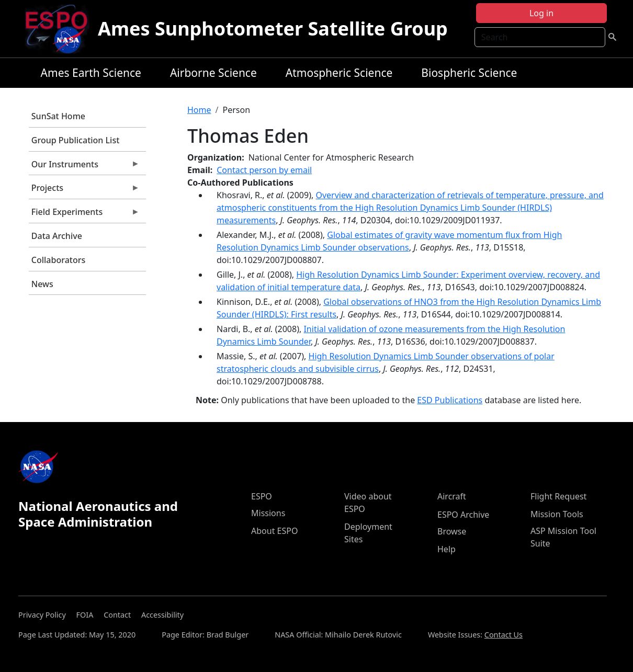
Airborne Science (213, 73)
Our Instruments (84, 167)
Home (199, 110)
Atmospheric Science (339, 73)
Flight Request (558, 496)
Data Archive (57, 236)
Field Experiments (84, 214)
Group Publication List (76, 140)
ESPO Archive (463, 515)
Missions (268, 513)
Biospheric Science (469, 73)
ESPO (262, 496)
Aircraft (452, 496)
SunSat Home (58, 116)
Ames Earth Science (91, 73)
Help (447, 549)
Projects (84, 190)
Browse (452, 531)
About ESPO (274, 531)
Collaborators (58, 260)
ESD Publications (450, 400)
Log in (541, 13)
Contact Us (504, 635)
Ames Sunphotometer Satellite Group (273, 29)
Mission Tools (557, 514)
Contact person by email (264, 170)
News (42, 284)
